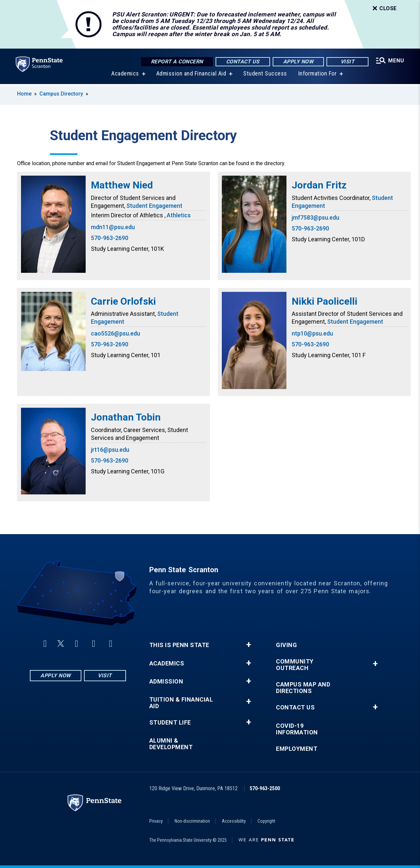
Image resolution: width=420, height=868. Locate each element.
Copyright (266, 821)
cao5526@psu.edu (115, 333)
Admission (166, 682)
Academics (125, 75)
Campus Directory (61, 94)
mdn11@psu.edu (113, 227)
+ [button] (249, 645)
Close (384, 9)
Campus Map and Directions (303, 688)
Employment (297, 749)
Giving (286, 645)
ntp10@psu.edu (312, 333)
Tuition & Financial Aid (181, 703)
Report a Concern (177, 62)
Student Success (265, 75)
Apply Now (298, 62)
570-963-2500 (265, 788)
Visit (348, 62)
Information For (318, 75)
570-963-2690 (110, 238)
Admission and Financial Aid (191, 75)
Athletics (179, 215)
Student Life (170, 723)
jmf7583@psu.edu (315, 217)
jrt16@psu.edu (110, 450)
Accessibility (234, 821)
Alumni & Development (171, 744)
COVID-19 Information (297, 729)
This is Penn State (179, 645)
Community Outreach (295, 665)
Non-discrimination (192, 821)
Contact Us (243, 62)
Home (24, 94)
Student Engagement (154, 206)
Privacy (156, 821)
